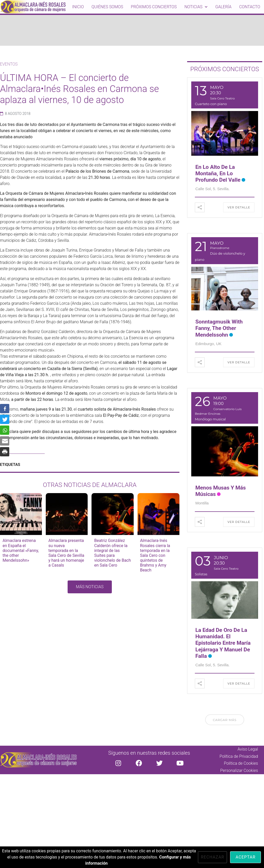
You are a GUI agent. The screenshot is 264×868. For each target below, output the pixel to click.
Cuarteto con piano (211, 104)
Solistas (201, 574)
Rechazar (212, 857)
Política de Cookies (241, 763)
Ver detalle (239, 207)
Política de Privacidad (239, 756)
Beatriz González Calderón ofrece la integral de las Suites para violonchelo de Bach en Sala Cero (112, 553)
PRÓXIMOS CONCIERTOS (225, 69)
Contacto (250, 7)
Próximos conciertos (154, 7)
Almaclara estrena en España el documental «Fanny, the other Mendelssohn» (21, 550)
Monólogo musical (210, 419)
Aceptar (245, 857)
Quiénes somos (107, 7)
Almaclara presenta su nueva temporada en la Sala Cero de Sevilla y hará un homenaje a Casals (66, 553)
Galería (223, 7)
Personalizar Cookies (239, 770)
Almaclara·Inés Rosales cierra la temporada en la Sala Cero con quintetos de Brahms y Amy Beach (155, 555)
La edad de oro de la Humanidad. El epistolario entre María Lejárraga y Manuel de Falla (223, 643)
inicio (78, 7)
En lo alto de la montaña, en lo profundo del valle (218, 173)
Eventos (9, 64)
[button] (90, 587)
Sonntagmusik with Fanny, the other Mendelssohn (219, 328)
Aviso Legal (248, 749)
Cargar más (225, 720)
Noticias (196, 7)
